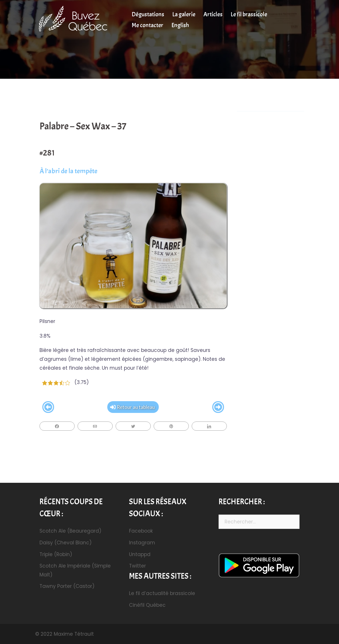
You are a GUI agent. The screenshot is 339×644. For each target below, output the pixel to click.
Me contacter (147, 25)
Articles (213, 14)
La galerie (184, 14)
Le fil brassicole (249, 14)
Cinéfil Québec (147, 605)
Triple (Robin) (56, 554)
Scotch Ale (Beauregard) (70, 531)
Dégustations (148, 14)
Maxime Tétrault (74, 634)
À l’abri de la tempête (68, 171)
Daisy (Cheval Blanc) (66, 543)
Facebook (141, 531)
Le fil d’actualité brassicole (162, 593)
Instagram (142, 543)
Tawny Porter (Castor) (67, 586)
